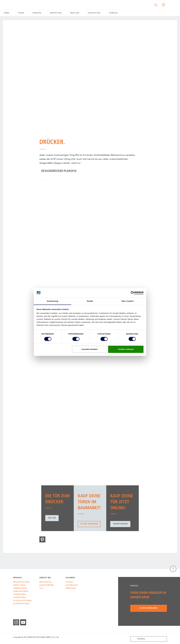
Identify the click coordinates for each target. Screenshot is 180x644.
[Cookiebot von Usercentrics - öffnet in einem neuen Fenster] (133, 293)
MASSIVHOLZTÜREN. (22, 582)
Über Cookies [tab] (127, 301)
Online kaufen (120, 524)
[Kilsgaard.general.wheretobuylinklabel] (163, 5)
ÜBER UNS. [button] (75, 13)
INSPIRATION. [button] (56, 13)
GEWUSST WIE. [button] (94, 13)
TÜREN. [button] (21, 13)
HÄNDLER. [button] (114, 13)
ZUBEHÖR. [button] (37, 13)
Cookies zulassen (126, 349)
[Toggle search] (156, 5)
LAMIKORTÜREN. (20, 588)
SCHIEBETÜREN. (20, 598)
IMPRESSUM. (71, 588)
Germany (138, 639)
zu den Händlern (89, 524)
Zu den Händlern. (149, 608)
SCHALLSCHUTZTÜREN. (23, 601)
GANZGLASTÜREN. (21, 592)
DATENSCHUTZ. (72, 585)
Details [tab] (90, 301)
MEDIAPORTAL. (46, 582)
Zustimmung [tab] (53, 301)
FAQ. (41, 588)
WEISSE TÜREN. (19, 585)
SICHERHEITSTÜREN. (21, 604)
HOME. (7, 13)
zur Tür (52, 518)
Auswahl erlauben (90, 349)
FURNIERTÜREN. (20, 595)
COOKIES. (70, 582)
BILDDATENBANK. (47, 585)
